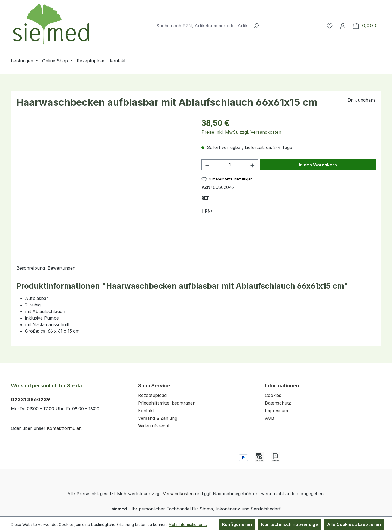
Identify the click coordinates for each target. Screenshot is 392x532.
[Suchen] (256, 26)
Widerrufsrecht (154, 426)
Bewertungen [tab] (62, 268)
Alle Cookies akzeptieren (354, 524)
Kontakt (146, 411)
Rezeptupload (152, 395)
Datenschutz (278, 403)
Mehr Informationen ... (188, 525)
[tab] (31, 268)
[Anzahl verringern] (207, 165)
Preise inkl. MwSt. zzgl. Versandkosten (241, 132)
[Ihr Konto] (343, 26)
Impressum (276, 411)
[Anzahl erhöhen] (253, 165)
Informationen (282, 386)
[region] (103, 186)
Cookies (273, 395)
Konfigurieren (237, 524)
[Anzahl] (230, 165)
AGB (269, 418)
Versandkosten (178, 494)
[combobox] (202, 26)
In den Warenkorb (318, 165)
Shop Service (154, 386)
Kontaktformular (64, 428)
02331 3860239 (30, 399)
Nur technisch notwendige (290, 524)
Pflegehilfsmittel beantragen (167, 403)
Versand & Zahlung (158, 418)
